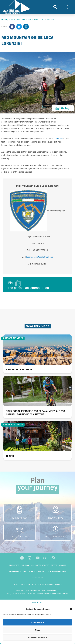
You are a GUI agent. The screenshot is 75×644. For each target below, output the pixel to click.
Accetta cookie (38, 622)
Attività (12, 19)
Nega (37, 630)
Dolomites (58, 139)
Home (4, 19)
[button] (71, 609)
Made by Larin (38, 602)
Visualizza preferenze (38, 638)
